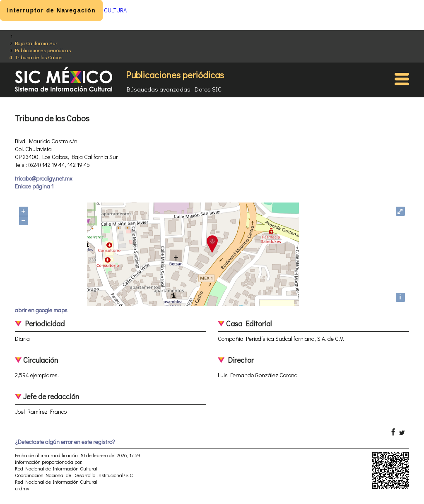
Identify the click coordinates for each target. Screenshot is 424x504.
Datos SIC (208, 89)
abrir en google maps (41, 310)
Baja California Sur (36, 43)
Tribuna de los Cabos (39, 57)
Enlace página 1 (34, 186)
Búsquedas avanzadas (159, 89)
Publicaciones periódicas (43, 50)
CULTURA (115, 10)
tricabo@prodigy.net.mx (43, 178)
